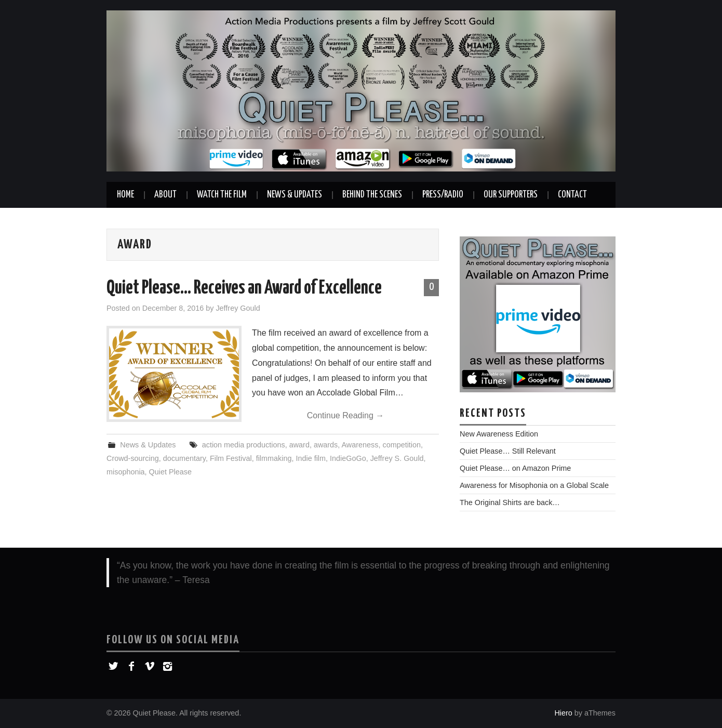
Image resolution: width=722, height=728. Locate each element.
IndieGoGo (348, 458)
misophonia (126, 472)
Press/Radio (443, 195)
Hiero (563, 713)
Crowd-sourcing (133, 458)
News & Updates (295, 195)
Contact (572, 195)
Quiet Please (170, 472)
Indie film (311, 458)
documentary (184, 458)
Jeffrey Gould (238, 308)
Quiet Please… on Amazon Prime (515, 468)
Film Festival (231, 458)
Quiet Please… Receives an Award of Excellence (244, 288)
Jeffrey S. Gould (397, 458)
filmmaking (274, 458)
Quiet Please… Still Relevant (508, 451)
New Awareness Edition (499, 434)
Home (125, 195)
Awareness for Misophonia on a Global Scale (534, 485)
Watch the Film (222, 195)
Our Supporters (511, 195)
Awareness (360, 445)
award (299, 445)
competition (402, 445)
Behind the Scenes (372, 195)
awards (326, 445)
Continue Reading (346, 415)
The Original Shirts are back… (510, 502)
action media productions (244, 445)
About (165, 195)
